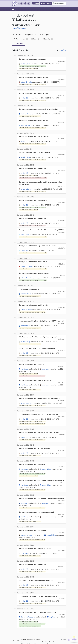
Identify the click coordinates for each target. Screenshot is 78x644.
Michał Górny (25, 64)
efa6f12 (61, 185)
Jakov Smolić (25, 232)
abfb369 (61, 201)
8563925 (61, 79)
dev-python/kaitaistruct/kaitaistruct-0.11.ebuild (33, 66)
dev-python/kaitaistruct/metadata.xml (30, 115)
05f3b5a (61, 335)
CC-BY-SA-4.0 (53, 638)
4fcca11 (61, 378)
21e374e (61, 272)
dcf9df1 (61, 362)
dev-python (25, 15)
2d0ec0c (61, 122)
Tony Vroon (52, 609)
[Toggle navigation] (13, 9)
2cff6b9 (61, 607)
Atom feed (61, 50)
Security (48, 39)
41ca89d (61, 430)
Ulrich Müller (25, 322)
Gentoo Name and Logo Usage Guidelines (40, 640)
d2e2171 (61, 245)
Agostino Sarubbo (27, 187)
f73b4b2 (61, 261)
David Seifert (25, 156)
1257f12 (61, 477)
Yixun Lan (24, 248)
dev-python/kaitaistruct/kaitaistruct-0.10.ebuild (33, 84)
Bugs (35, 39)
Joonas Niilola (46, 463)
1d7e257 (61, 526)
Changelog (18, 43)
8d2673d (61, 288)
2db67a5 (61, 591)
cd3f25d (61, 576)
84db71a (61, 560)
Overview (17, 34)
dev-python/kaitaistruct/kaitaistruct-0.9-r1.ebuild (33, 176)
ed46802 (61, 153)
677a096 (61, 61)
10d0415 (61, 461)
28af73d (61, 111)
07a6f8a (61, 95)
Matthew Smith (26, 113)
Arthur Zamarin (26, 82)
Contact (64, 632)
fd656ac (61, 230)
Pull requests (21, 39)
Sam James (45, 364)
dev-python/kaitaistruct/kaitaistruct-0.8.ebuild (32, 371)
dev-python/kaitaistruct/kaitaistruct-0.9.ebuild (32, 223)
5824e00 (61, 304)
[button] (46, 3)
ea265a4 (61, 508)
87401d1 (61, 445)
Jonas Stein (25, 546)
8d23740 (61, 169)
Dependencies (31, 34)
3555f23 (61, 544)
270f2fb (61, 138)
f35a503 (61, 218)
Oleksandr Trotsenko (28, 609)
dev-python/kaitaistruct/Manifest (29, 68)
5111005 (61, 396)
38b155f (61, 320)
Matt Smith (25, 364)
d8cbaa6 (61, 412)
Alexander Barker (27, 528)
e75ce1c (61, 346)
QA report (45, 34)
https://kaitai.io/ (19, 28)
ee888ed (61, 495)
